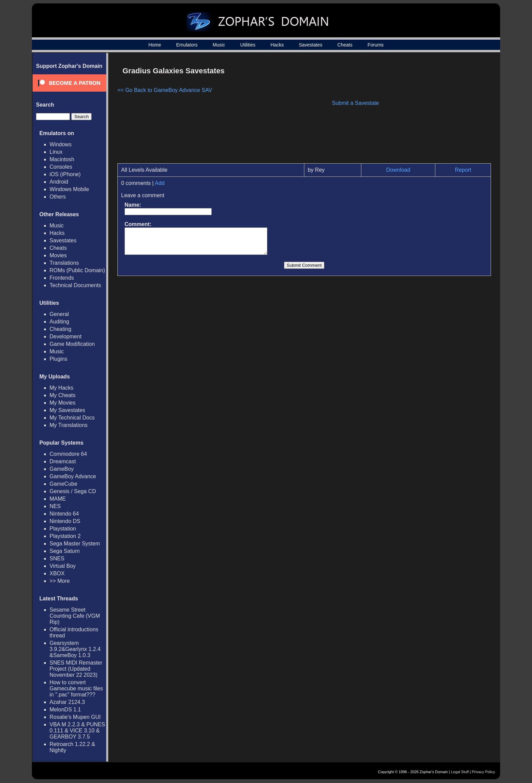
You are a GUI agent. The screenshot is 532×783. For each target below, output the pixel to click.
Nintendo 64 (64, 514)
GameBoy (62, 469)
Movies (58, 255)
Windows (61, 144)
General (59, 314)
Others (58, 197)
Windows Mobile (69, 189)
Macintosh (62, 159)
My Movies (62, 403)
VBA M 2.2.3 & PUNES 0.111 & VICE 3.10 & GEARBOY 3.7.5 (77, 731)
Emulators (187, 45)
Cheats (345, 45)
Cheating (60, 329)
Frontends (62, 278)
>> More (60, 581)
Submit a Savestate (355, 103)
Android (59, 182)
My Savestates (67, 410)
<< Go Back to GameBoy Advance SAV (165, 90)
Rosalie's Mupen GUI (75, 717)
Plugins (58, 359)
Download (398, 170)
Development (65, 337)
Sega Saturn (65, 551)
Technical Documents (75, 285)
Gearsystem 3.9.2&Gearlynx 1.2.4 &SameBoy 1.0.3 (75, 649)
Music (219, 45)
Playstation (63, 529)
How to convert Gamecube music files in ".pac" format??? (76, 688)
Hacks (277, 45)
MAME (58, 499)
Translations (64, 263)
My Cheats (62, 395)
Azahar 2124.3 (67, 702)
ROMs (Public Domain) (77, 270)
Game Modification (72, 344)
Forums (375, 45)
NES (55, 506)
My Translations (69, 425)
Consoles (61, 167)
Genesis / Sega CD (73, 491)
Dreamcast (63, 461)
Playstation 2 (65, 536)
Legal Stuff (460, 772)
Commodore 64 (68, 454)
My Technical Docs (72, 418)
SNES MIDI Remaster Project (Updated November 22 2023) (76, 669)
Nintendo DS (65, 521)
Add (159, 183)
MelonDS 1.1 (65, 710)
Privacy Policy (483, 772)
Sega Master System (75, 544)
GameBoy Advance (73, 476)
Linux (56, 152)
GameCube (63, 484)
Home (155, 45)
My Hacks (61, 388)
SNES (57, 558)
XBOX (57, 573)
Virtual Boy (63, 566)
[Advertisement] (433, 111)
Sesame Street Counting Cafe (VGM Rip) (75, 616)
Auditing (59, 322)
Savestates (311, 45)
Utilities (248, 45)
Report (463, 170)
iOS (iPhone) (65, 174)
